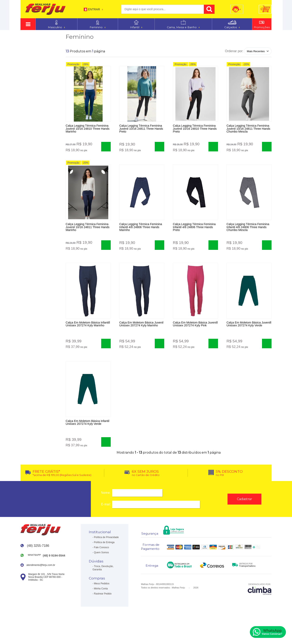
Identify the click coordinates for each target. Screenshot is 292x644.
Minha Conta (101, 603)
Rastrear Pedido (103, 608)
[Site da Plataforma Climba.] (260, 603)
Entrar (94, 9)
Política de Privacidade (106, 551)
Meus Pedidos (102, 598)
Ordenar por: (234, 51)
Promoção (73, 65)
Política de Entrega (104, 556)
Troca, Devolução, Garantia (103, 582)
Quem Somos (101, 566)
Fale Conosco (101, 561)
